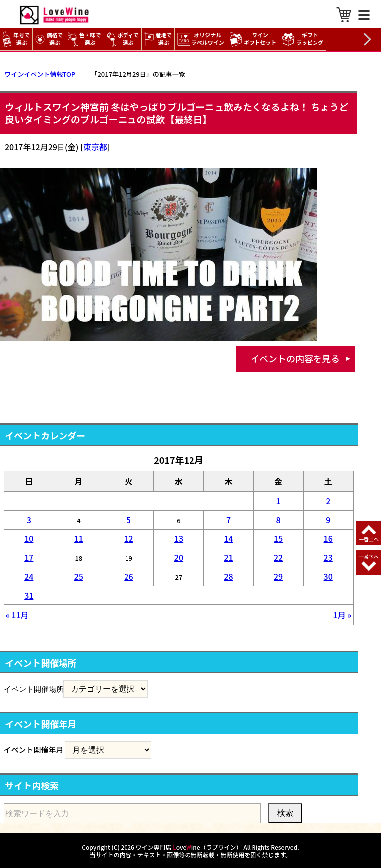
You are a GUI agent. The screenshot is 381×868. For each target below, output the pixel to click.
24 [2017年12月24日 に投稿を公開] (29, 576)
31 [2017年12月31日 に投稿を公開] (29, 595)
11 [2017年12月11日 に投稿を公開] (79, 538)
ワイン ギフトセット (254, 39)
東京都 (95, 147)
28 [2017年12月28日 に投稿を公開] (228, 576)
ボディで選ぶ (123, 39)
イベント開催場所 (34, 689)
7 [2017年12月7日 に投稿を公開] (228, 520)
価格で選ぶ (49, 39)
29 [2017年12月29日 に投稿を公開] (278, 576)
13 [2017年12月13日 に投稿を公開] (179, 538)
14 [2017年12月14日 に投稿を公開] (228, 538)
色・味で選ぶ (84, 39)
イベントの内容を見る (295, 358)
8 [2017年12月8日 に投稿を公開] (279, 520)
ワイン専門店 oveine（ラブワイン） (189, 847)
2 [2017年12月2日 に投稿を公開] (328, 501)
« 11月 (17, 615)
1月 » (343, 615)
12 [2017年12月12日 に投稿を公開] (128, 538)
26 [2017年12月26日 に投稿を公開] (128, 576)
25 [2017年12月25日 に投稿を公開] (79, 576)
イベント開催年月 (34, 750)
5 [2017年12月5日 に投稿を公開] (129, 520)
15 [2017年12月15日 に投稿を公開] (278, 538)
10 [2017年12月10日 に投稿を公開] (29, 538)
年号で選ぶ (16, 39)
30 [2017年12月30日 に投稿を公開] (328, 576)
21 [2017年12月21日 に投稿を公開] (228, 557)
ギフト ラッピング (304, 39)
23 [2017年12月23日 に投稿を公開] (328, 557)
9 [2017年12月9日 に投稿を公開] (328, 520)
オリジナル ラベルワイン (202, 39)
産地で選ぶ (158, 39)
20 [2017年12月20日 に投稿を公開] (179, 557)
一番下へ (369, 557)
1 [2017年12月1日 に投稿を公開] (279, 501)
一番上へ (369, 539)
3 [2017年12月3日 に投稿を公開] (29, 520)
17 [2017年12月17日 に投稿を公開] (29, 557)
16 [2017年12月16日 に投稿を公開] (328, 538)
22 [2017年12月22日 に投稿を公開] (278, 557)
